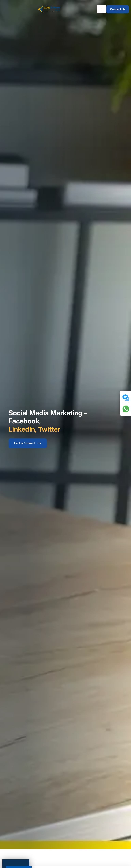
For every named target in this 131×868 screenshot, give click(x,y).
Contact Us (118, 9)
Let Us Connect (28, 443)
